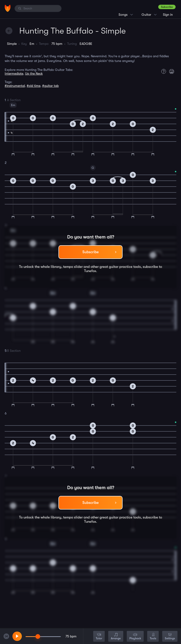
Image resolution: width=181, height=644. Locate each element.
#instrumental (15, 86)
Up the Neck (34, 73)
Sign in (168, 15)
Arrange (116, 637)
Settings (170, 637)
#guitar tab (50, 86)
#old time (34, 86)
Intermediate (14, 73)
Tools (153, 637)
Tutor (99, 637)
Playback (135, 637)
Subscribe (167, 7)
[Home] (8, 8)
